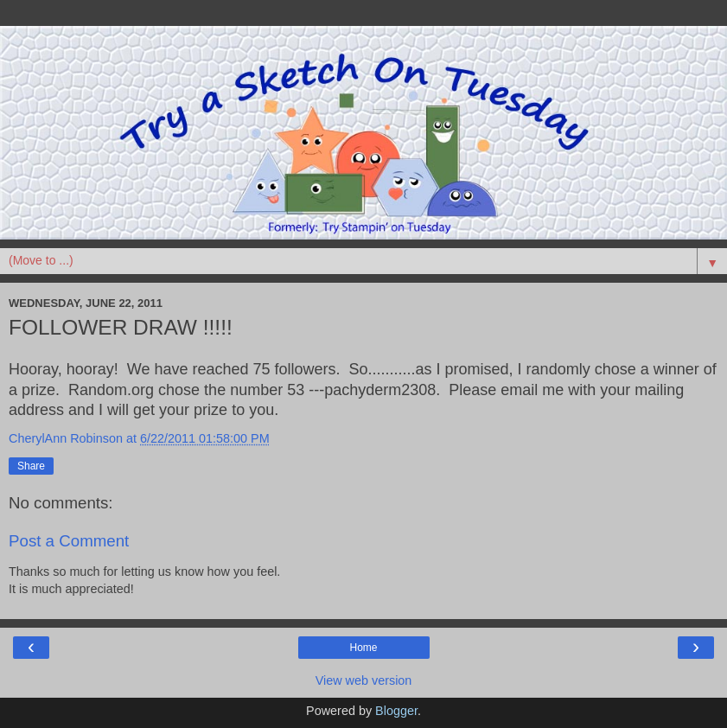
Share (31, 466)
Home (363, 648)
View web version (364, 680)
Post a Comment (69, 541)
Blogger (396, 711)
